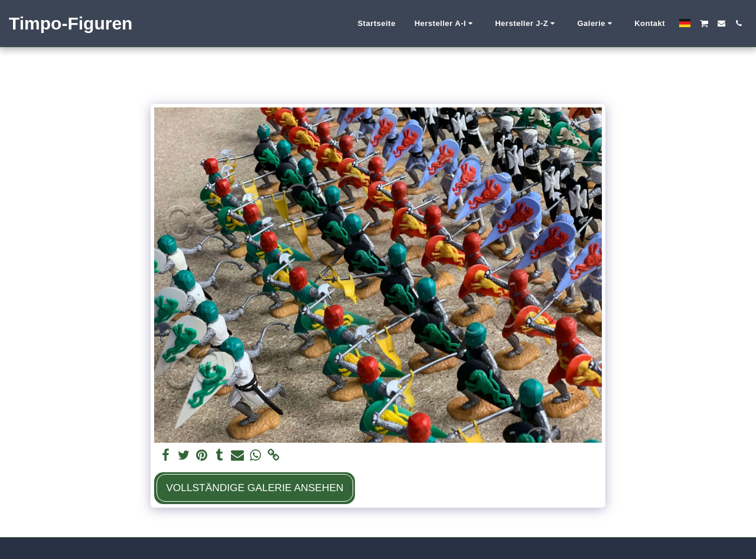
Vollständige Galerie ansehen (255, 488)
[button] (446, 24)
